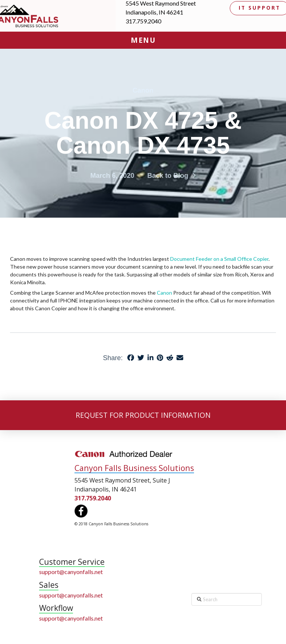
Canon (165, 293)
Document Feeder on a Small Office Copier (219, 259)
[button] (143, 40)
